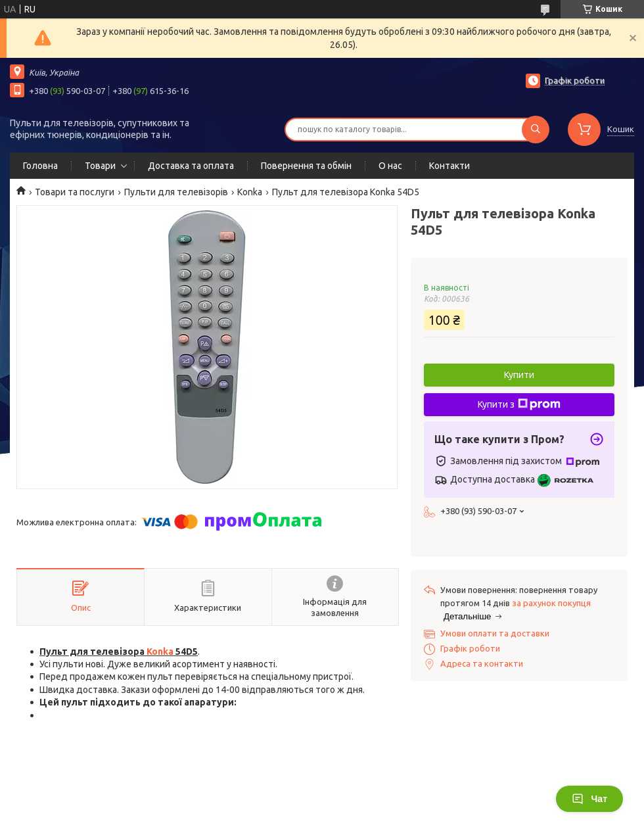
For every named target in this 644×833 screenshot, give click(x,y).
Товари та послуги (75, 192)
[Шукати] (536, 130)
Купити (519, 375)
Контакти (449, 166)
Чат (589, 799)
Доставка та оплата (191, 166)
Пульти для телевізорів (176, 192)
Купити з (519, 404)
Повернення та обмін (306, 166)
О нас (390, 166)
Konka (250, 192)
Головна (40, 166)
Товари (100, 166)
